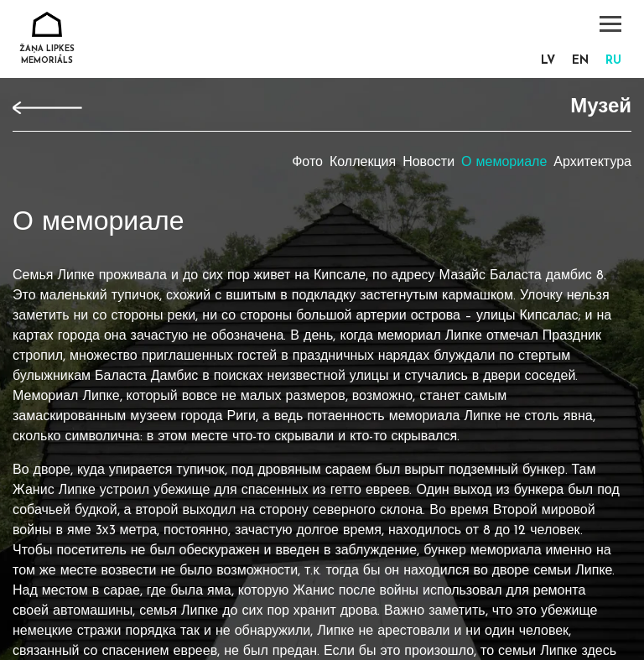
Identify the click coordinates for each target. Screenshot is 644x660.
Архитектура (592, 163)
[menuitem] (548, 62)
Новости (428, 163)
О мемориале (504, 163)
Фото (307, 163)
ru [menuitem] (613, 61)
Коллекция (363, 163)
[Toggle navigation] (610, 24)
